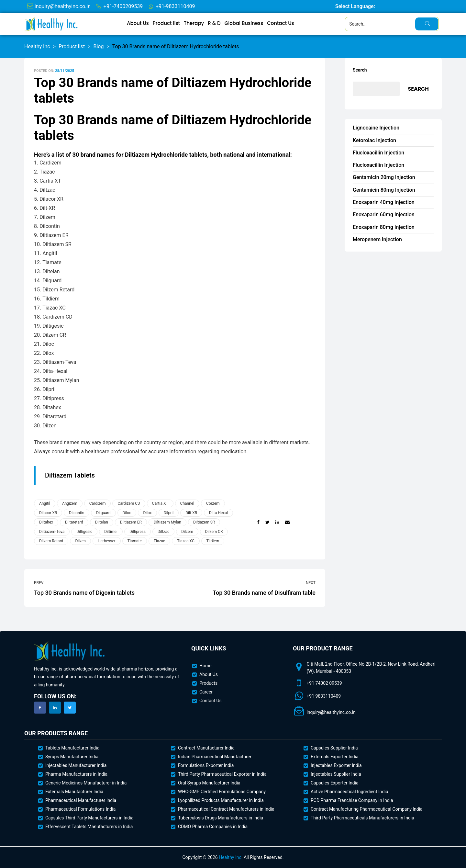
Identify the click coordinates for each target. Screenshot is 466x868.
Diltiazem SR (204, 522)
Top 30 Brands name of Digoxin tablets (103, 588)
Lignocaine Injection (376, 128)
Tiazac (159, 541)
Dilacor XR (48, 513)
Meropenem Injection (377, 239)
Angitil (45, 503)
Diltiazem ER (131, 522)
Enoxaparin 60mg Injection (384, 214)
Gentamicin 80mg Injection (384, 190)
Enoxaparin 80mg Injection (384, 227)
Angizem (70, 503)
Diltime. (111, 532)
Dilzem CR (214, 532)
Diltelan (102, 522)
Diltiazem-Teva (52, 532)
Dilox (147, 513)
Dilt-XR (191, 513)
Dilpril (169, 513)
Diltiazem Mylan (167, 522)
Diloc (127, 513)
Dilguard (103, 513)
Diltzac (163, 532)
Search (360, 70)
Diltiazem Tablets (70, 475)
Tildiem (213, 541)
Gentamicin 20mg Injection (384, 177)
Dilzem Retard (51, 541)
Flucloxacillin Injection (378, 153)
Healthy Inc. (231, 857)
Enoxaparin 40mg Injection (384, 202)
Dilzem (187, 532)
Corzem (213, 503)
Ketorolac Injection (374, 140)
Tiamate (135, 541)
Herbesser (107, 541)
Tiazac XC (186, 541)
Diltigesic (84, 532)
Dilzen (80, 541)
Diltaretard (74, 522)
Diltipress (138, 532)
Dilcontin (77, 513)
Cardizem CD (129, 503)
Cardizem (98, 503)
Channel (187, 503)
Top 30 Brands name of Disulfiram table (247, 588)
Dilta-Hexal (218, 513)
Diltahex (46, 522)
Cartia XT (160, 503)
